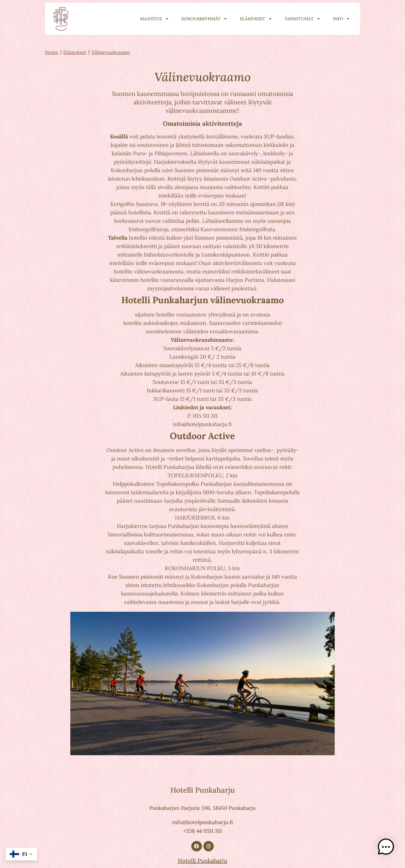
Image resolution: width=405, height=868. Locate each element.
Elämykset (256, 19)
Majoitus (155, 19)
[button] (388, 850)
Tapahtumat (303, 19)
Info (342, 19)
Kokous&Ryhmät (204, 19)
